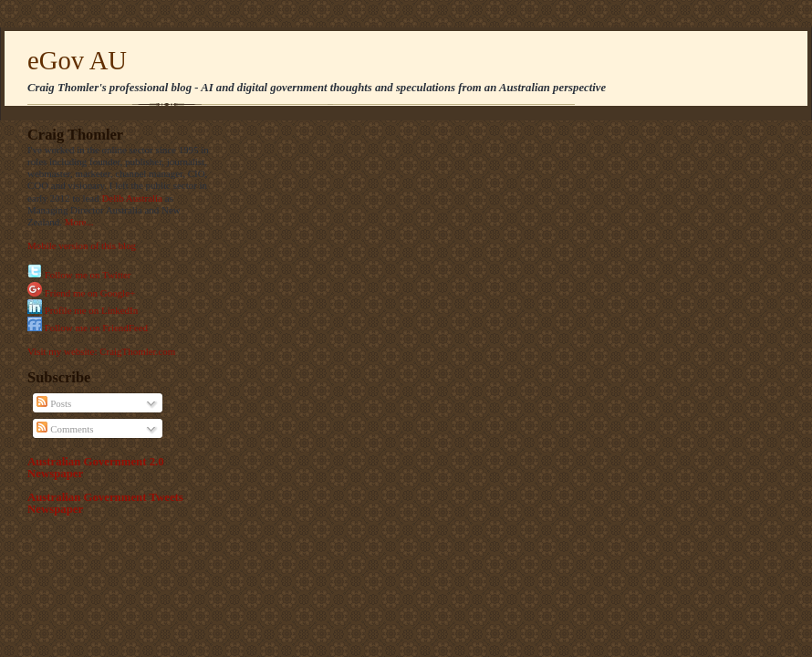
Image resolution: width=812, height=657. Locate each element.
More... (79, 222)
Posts (54, 403)
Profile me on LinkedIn (91, 310)
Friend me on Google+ (90, 293)
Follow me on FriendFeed (96, 328)
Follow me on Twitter (88, 275)
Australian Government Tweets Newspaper (105, 503)
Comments (65, 429)
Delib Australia (132, 198)
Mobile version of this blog (82, 245)
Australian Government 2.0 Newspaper (96, 468)
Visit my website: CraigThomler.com (101, 351)
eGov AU (77, 60)
